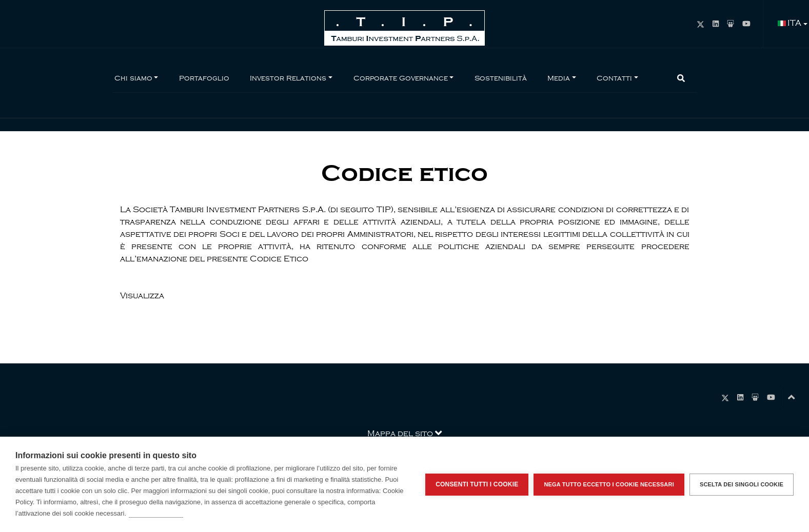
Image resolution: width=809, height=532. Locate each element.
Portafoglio (204, 78)
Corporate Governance (401, 78)
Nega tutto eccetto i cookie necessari (609, 484)
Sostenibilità (501, 78)
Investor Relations (288, 78)
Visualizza (142, 296)
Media (559, 78)
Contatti (614, 78)
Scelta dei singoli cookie (742, 484)
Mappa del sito (404, 433)
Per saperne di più (156, 513)
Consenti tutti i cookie (477, 484)
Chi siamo (133, 78)
